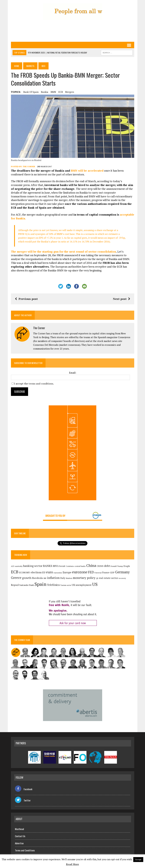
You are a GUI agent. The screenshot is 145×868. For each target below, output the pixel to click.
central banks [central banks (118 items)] (80, 566)
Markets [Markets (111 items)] (69, 578)
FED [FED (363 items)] (91, 572)
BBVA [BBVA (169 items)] (56, 566)
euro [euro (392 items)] (49, 572)
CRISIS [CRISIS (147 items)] (100, 566)
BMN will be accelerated (87, 171)
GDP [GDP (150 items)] (112, 573)
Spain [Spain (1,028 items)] (40, 584)
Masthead (19, 829)
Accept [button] (138, 859)
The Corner (29, 166)
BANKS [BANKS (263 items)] (48, 566)
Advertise (19, 843)
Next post (122, 299)
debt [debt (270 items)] (107, 566)
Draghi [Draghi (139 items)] (127, 566)
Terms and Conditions (25, 850)
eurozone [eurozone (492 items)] (80, 572)
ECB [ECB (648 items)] (15, 572)
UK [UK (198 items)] (73, 585)
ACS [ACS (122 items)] (13, 566)
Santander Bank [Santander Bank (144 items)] (27, 585)
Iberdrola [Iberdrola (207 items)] (37, 578)
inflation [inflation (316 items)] (53, 578)
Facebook (24, 789)
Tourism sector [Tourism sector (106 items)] (66, 585)
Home (17, 66)
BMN (53, 92)
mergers (70, 92)
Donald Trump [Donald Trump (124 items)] (117, 566)
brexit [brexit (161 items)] (62, 566)
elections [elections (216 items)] (36, 572)
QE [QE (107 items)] (97, 578)
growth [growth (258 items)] (27, 578)
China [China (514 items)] (91, 565)
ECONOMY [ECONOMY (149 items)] (25, 573)
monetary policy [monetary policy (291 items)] (84, 578)
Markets (30, 66)
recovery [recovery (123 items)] (122, 578)
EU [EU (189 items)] (44, 572)
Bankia (45, 92)
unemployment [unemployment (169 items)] (84, 585)
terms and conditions (41, 384)
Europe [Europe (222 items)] (67, 572)
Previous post (26, 299)
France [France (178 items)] (106, 572)
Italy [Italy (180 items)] (63, 578)
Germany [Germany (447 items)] (122, 572)
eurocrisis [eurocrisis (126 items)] (58, 573)
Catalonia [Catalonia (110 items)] (70, 566)
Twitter (23, 800)
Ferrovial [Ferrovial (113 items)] (98, 573)
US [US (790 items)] (95, 584)
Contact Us (20, 836)
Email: (73, 373)
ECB (61, 92)
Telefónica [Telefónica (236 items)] (53, 585)
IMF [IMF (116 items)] (45, 578)
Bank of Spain (31, 92)
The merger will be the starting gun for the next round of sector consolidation (63, 252)
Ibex (43, 66)
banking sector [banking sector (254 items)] (33, 566)
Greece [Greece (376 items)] (16, 578)
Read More (72, 864)
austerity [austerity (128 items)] (19, 566)
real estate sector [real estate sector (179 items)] (108, 578)
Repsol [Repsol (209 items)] (15, 585)
